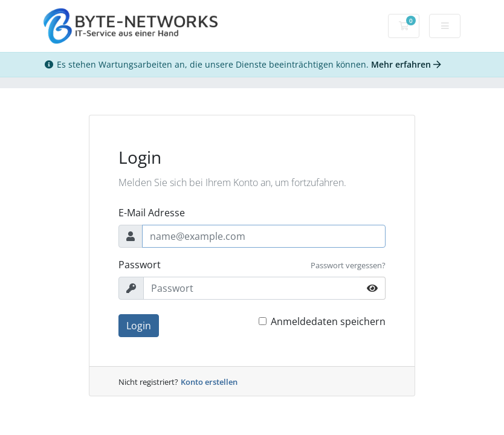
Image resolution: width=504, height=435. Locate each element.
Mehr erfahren (406, 64)
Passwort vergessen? (348, 265)
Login (139, 326)
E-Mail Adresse (152, 213)
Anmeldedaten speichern (328, 321)
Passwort (140, 265)
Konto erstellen (209, 382)
